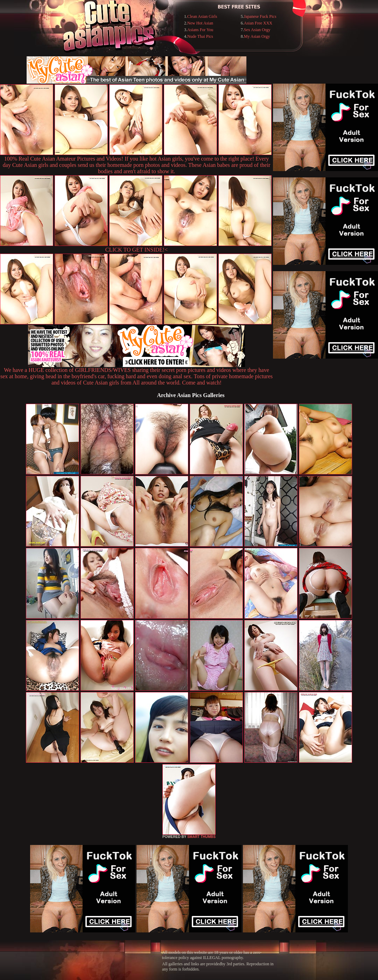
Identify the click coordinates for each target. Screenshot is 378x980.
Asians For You (200, 30)
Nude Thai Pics (200, 36)
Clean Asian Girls (202, 16)
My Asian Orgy (257, 36)
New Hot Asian (200, 23)
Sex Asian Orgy (257, 30)
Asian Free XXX (258, 23)
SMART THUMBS (201, 837)
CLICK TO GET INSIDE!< (136, 250)
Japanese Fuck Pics (260, 16)
